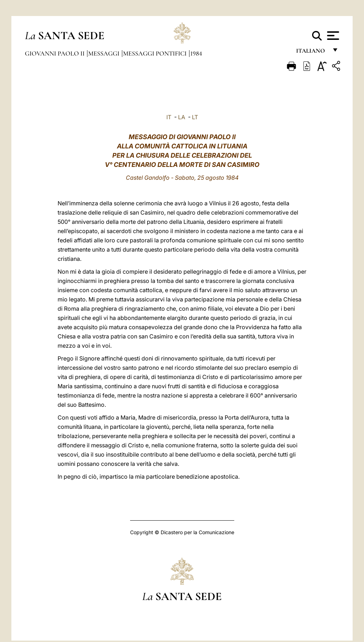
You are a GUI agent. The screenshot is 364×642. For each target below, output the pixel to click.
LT (195, 117)
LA (182, 117)
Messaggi (105, 53)
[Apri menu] (332, 36)
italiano (312, 52)
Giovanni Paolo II (55, 53)
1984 (196, 53)
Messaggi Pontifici (156, 53)
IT (169, 117)
